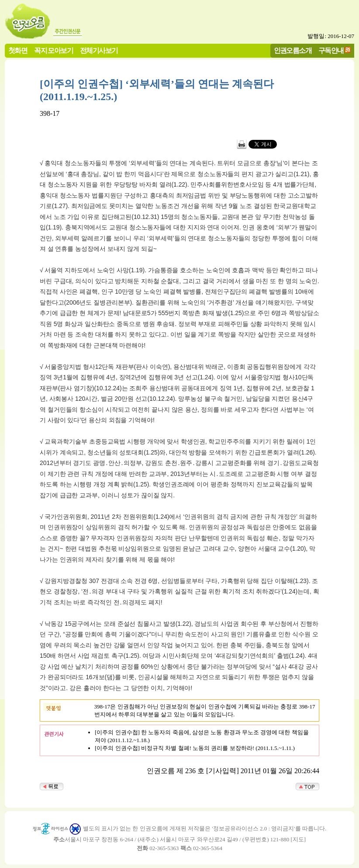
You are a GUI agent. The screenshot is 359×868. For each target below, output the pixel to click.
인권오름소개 (293, 50)
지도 (298, 839)
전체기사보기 (99, 50)
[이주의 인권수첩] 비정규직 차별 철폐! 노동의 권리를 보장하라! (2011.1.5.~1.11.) (195, 748)
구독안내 (331, 50)
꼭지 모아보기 (54, 50)
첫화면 (18, 50)
